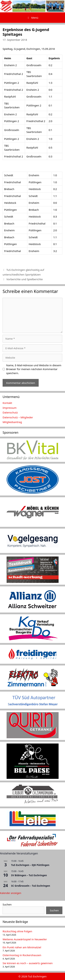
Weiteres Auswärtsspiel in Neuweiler (25, 939)
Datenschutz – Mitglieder (18, 417)
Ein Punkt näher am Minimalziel (22, 947)
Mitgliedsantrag (12, 422)
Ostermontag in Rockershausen (22, 955)
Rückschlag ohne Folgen (17, 931)
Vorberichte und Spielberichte (25, 279)
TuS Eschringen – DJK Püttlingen (30, 865)
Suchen (7, 904)
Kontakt (7, 403)
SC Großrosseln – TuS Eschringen (31, 886)
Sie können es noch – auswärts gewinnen (28, 963)
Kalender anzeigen (11, 893)
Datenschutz (10, 412)
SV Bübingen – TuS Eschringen (29, 875)
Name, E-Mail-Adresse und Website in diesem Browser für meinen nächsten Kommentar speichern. (34, 369)
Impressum (10, 408)
